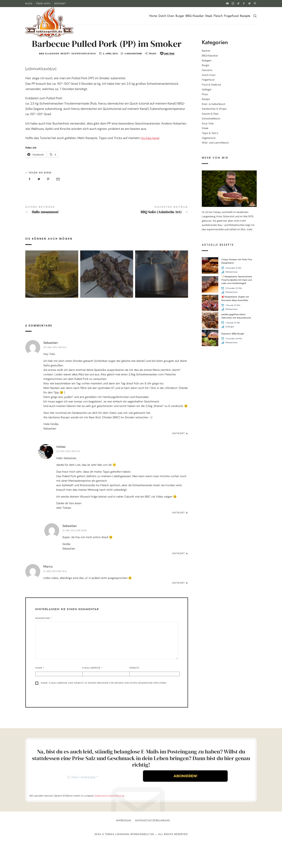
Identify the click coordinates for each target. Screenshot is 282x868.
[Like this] (167, 74)
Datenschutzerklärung (109, 823)
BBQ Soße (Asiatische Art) (147, 230)
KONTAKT (60, 4)
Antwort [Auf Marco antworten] (179, 608)
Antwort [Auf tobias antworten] (179, 538)
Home (153, 16)
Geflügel (206, 90)
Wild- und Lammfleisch (215, 143)
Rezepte (245, 16)
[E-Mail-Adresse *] (83, 803)
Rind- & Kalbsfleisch (214, 104)
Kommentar (44, 644)
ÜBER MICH (43, 4)
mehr (250, 229)
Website (134, 693)
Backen (206, 51)
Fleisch (218, 16)
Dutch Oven (166, 16)
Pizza (205, 94)
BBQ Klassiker (195, 16)
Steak (209, 16)
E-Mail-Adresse (93, 693)
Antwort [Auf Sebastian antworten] (179, 459)
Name (40, 693)
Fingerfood (231, 16)
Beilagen (207, 61)
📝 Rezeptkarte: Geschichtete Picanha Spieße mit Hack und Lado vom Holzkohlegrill (237, 280)
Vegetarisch (209, 138)
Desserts (207, 70)
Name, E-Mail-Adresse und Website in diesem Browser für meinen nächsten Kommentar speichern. (104, 708)
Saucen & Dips (210, 114)
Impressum (124, 848)
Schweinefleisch (84, 74)
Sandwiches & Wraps (214, 109)
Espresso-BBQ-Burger (233, 334)
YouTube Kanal (151, 158)
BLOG (29, 4)
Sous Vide (208, 123)
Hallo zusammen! (66, 230)
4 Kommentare (133, 74)
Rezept (65, 74)
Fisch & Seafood (211, 85)
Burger (180, 16)
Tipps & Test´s (210, 133)
